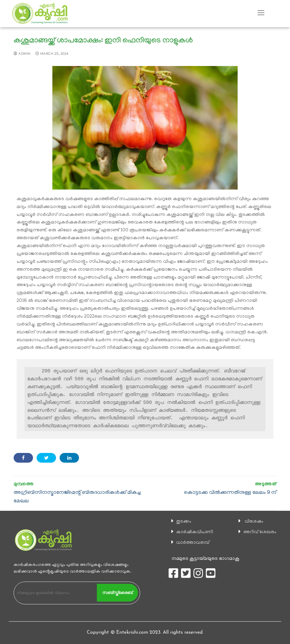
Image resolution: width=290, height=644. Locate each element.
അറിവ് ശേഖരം (260, 532)
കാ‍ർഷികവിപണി (195, 532)
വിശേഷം (254, 522)
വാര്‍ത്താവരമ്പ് (193, 543)
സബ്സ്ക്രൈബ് (117, 593)
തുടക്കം (184, 522)
